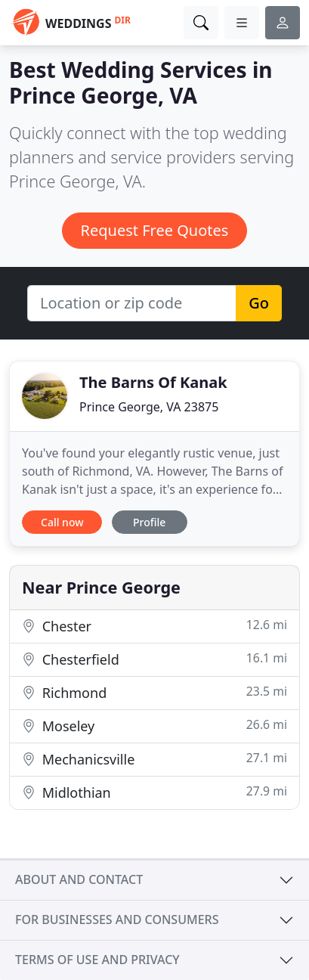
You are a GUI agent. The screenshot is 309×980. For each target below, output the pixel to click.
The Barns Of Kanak (153, 382)
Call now (62, 522)
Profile (149, 522)
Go (259, 303)
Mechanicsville (154, 759)
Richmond (154, 692)
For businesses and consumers (117, 920)
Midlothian (154, 792)
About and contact (79, 879)
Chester (154, 626)
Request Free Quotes (155, 230)
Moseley (154, 726)
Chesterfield (154, 659)
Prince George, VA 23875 (149, 407)
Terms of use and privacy (97, 960)
